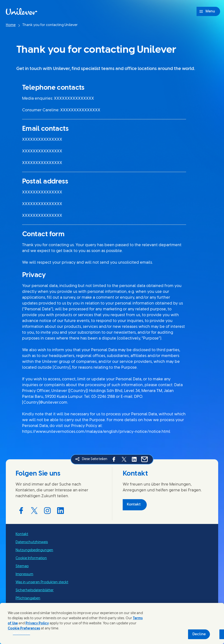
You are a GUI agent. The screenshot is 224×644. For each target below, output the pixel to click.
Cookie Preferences (24, 629)
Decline (199, 634)
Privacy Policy (37, 623)
